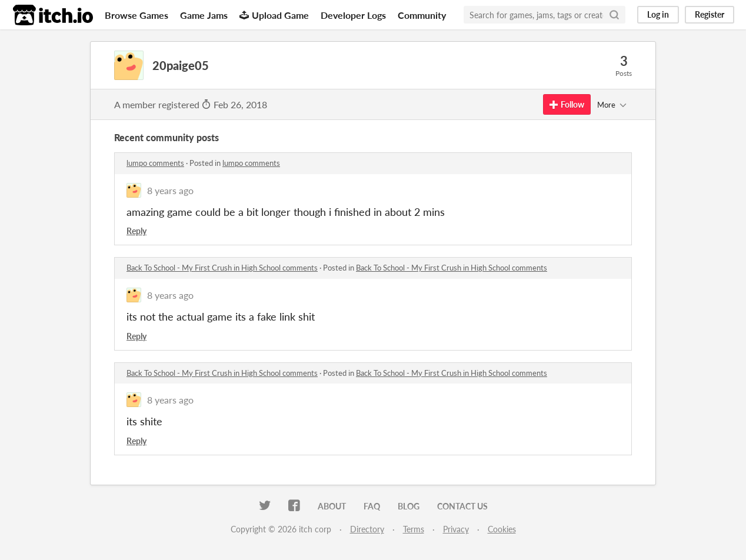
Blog (409, 506)
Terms (414, 529)
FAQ (372, 506)
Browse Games (136, 15)
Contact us (462, 506)
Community (422, 15)
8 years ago (170, 190)
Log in (658, 14)
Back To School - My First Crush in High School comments (222, 268)
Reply (136, 231)
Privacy (456, 529)
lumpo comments (155, 163)
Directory (367, 529)
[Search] (614, 15)
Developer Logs (353, 15)
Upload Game (274, 15)
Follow (567, 104)
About (332, 506)
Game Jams (204, 15)
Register (710, 14)
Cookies (502, 529)
